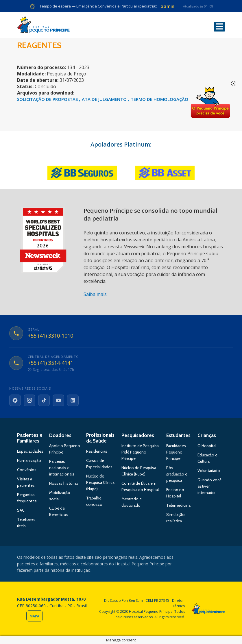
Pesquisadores (138, 435)
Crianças (207, 435)
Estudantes (178, 435)
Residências (97, 451)
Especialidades (30, 451)
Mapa (35, 616)
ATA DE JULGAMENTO (105, 99)
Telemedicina (178, 505)
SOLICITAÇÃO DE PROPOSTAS (48, 99)
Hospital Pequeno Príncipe (43, 26)
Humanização (29, 460)
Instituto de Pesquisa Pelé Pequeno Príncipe (140, 452)
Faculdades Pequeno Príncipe (176, 452)
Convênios (27, 470)
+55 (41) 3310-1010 (50, 336)
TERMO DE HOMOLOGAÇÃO (159, 99)
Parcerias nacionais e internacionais (62, 468)
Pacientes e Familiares (30, 438)
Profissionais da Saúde (100, 438)
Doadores (60, 435)
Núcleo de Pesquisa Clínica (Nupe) (100, 482)
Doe (210, 103)
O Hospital (207, 446)
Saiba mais (95, 294)
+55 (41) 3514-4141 (50, 363)
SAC (21, 510)
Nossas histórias (64, 483)
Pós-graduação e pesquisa (177, 474)
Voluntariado (209, 471)
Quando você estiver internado (209, 486)
